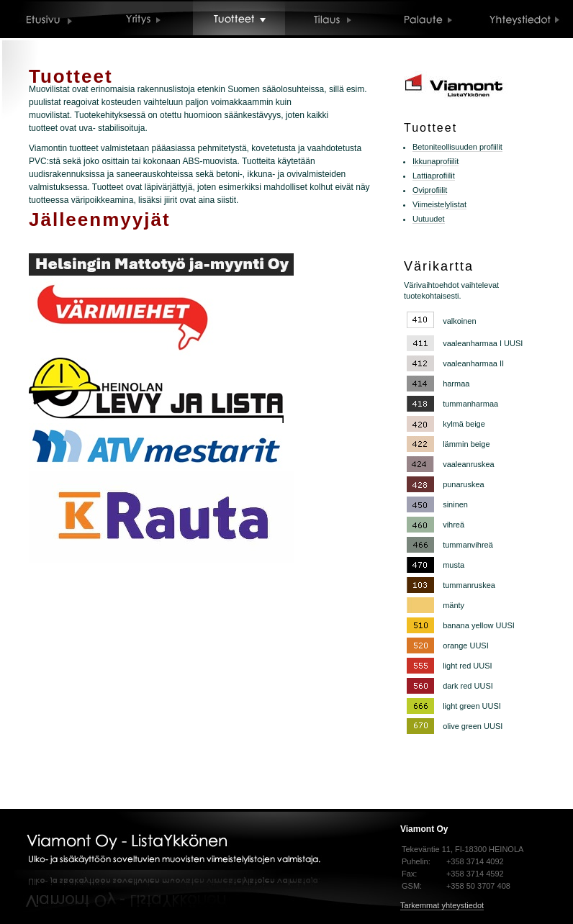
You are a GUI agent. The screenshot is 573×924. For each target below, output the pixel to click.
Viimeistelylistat (439, 204)
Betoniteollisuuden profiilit (457, 147)
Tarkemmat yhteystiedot (442, 905)
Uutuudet (429, 219)
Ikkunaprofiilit (436, 161)
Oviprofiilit (430, 190)
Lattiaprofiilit (434, 176)
